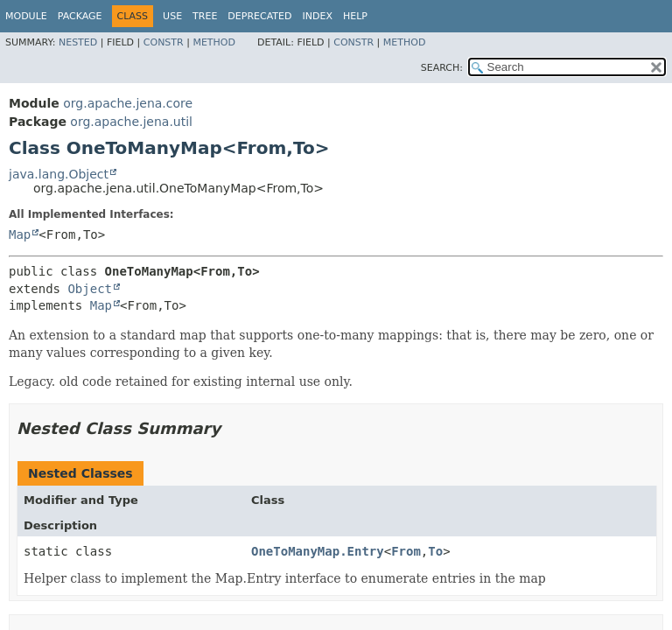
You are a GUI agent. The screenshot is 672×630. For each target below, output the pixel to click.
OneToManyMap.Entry (318, 551)
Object (90, 289)
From (406, 551)
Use (172, 16)
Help (355, 16)
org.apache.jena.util (131, 122)
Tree (205, 16)
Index (317, 16)
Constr (164, 42)
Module (26, 16)
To (435, 551)
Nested (78, 42)
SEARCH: (442, 68)
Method (214, 42)
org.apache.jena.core (128, 103)
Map (20, 234)
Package (80, 16)
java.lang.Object (59, 174)
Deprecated (259, 16)
